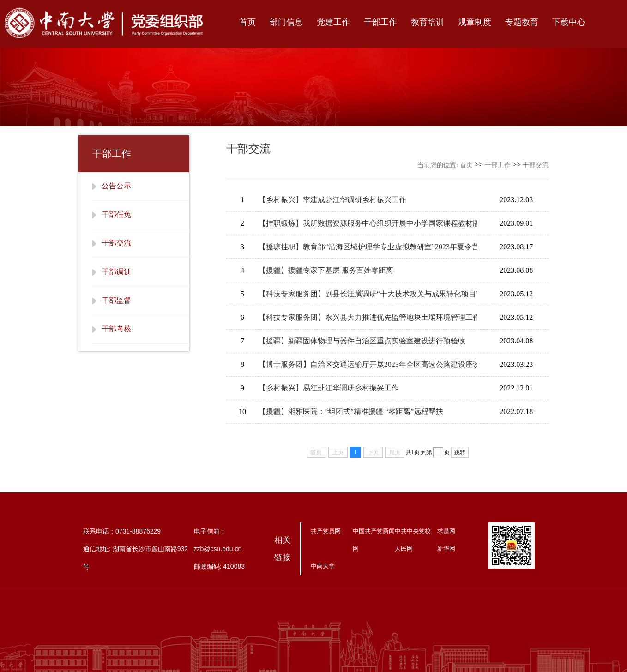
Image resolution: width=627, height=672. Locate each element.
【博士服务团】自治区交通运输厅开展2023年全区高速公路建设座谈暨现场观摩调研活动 (368, 364)
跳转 (460, 452)
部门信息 (286, 22)
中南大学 (323, 566)
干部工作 (380, 22)
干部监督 (116, 300)
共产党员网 (326, 531)
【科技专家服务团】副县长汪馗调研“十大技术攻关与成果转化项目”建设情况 (368, 294)
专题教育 (522, 22)
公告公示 (116, 186)
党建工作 (333, 22)
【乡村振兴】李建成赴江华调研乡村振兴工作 (332, 200)
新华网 (446, 549)
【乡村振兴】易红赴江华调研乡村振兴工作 (329, 388)
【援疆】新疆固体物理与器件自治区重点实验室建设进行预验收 (362, 341)
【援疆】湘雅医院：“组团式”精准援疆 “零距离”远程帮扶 (351, 411)
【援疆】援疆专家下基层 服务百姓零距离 (326, 270)
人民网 (404, 549)
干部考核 (116, 329)
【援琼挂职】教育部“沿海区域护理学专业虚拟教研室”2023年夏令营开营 (368, 247)
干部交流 (116, 243)
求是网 (446, 531)
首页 (247, 22)
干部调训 (116, 272)
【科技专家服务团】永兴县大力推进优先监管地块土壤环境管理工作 (368, 317)
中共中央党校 (413, 531)
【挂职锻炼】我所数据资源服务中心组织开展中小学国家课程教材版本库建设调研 (368, 223)
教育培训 (428, 22)
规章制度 (475, 22)
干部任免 (116, 214)
